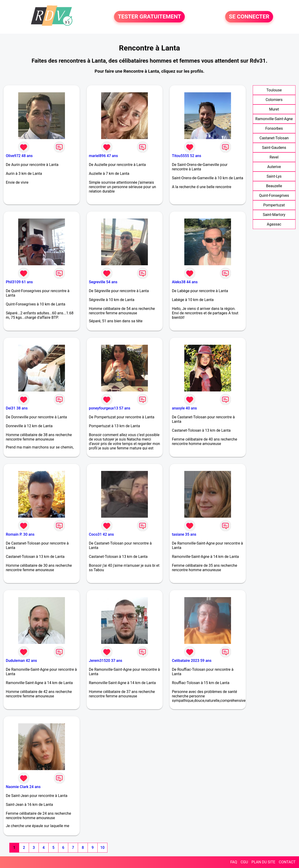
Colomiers (274, 100)
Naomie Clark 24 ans (23, 787)
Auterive (274, 167)
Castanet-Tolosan (274, 138)
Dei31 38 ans (17, 408)
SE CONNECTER (249, 17)
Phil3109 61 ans (19, 282)
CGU (244, 862)
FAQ (234, 862)
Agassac (274, 224)
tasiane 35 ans (184, 534)
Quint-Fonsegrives (274, 195)
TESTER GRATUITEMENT (149, 17)
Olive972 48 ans (19, 156)
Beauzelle (274, 186)
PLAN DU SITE (263, 862)
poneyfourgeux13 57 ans (110, 408)
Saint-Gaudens (274, 148)
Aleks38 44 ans (185, 282)
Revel (274, 157)
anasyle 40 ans (184, 408)
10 (102, 848)
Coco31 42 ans (101, 534)
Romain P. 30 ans (20, 534)
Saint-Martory (274, 215)
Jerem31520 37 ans (106, 661)
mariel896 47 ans (103, 156)
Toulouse (274, 90)
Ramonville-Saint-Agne (274, 119)
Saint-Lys (274, 176)
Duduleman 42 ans (21, 661)
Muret (274, 109)
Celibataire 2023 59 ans (192, 661)
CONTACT (287, 862)
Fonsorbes (274, 128)
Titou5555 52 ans (187, 156)
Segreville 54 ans (103, 282)
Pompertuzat (274, 205)
